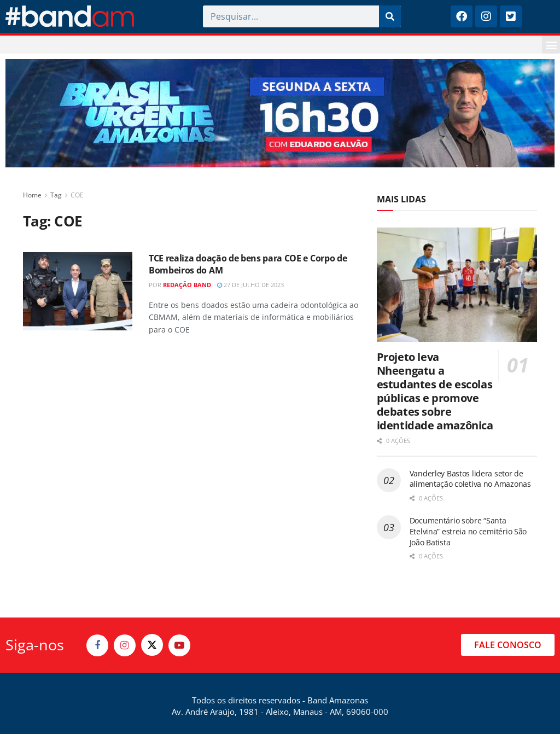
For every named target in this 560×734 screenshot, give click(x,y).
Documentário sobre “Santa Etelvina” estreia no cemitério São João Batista (468, 531)
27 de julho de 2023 (250, 285)
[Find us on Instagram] (125, 645)
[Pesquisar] (390, 16)
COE (77, 195)
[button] (551, 45)
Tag (56, 195)
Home (32, 195)
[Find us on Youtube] (179, 645)
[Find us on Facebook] (97, 645)
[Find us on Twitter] (152, 645)
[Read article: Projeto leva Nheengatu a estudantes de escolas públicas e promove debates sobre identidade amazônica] (457, 285)
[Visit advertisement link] (280, 113)
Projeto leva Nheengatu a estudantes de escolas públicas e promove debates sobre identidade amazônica (435, 391)
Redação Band (187, 285)
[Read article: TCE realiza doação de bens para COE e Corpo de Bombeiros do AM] (78, 291)
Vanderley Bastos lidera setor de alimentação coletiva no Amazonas (470, 479)
